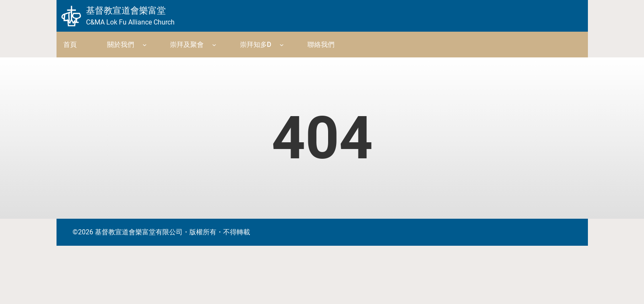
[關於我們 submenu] (145, 45)
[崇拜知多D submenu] (282, 45)
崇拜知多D (256, 45)
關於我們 (121, 45)
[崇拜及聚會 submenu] (214, 45)
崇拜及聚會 (187, 45)
